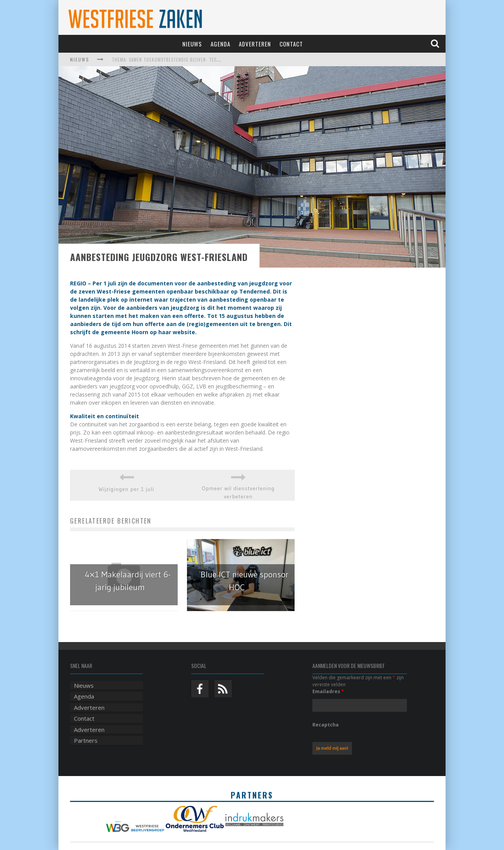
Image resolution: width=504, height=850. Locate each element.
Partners (86, 740)
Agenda (220, 44)
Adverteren (255, 44)
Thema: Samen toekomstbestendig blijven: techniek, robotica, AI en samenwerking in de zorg (218, 60)
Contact (291, 44)
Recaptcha (326, 725)
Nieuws (192, 44)
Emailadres (328, 691)
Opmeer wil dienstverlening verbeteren (238, 492)
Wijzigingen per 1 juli (127, 489)
